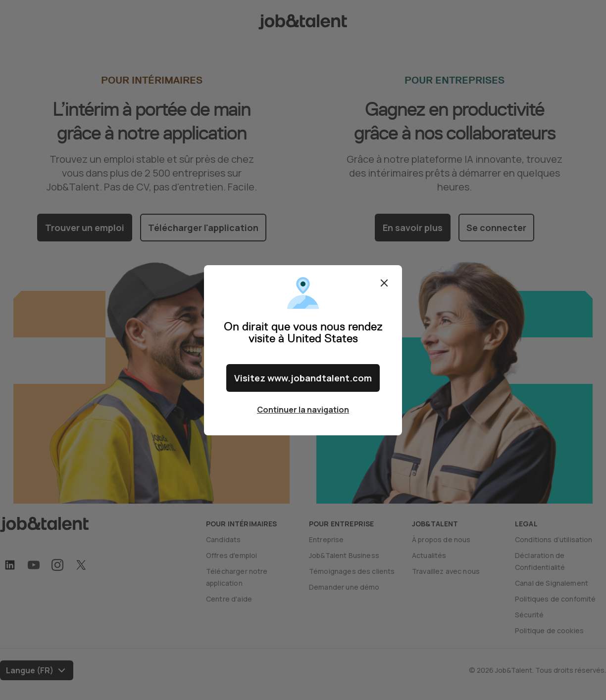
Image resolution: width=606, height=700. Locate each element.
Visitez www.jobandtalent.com (303, 378)
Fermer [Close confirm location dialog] (384, 283)
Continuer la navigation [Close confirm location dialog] (303, 410)
